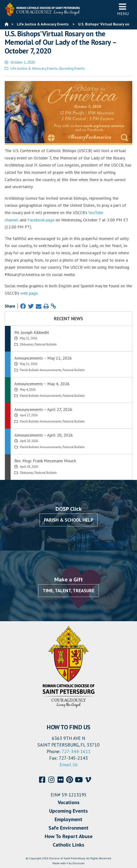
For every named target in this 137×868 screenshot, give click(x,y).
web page (29, 293)
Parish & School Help (69, 520)
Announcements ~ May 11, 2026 (43, 358)
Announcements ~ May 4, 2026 (42, 384)
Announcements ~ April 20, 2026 (44, 435)
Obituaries (27, 344)
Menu (123, 9)
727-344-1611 (76, 751)
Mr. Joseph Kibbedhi (32, 332)
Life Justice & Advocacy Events (34, 68)
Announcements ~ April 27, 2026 (43, 409)
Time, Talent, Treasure (68, 591)
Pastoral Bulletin (46, 344)
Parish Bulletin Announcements (41, 370)
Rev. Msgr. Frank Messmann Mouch (45, 461)
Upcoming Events (72, 68)
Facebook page (41, 220)
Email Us (69, 765)
